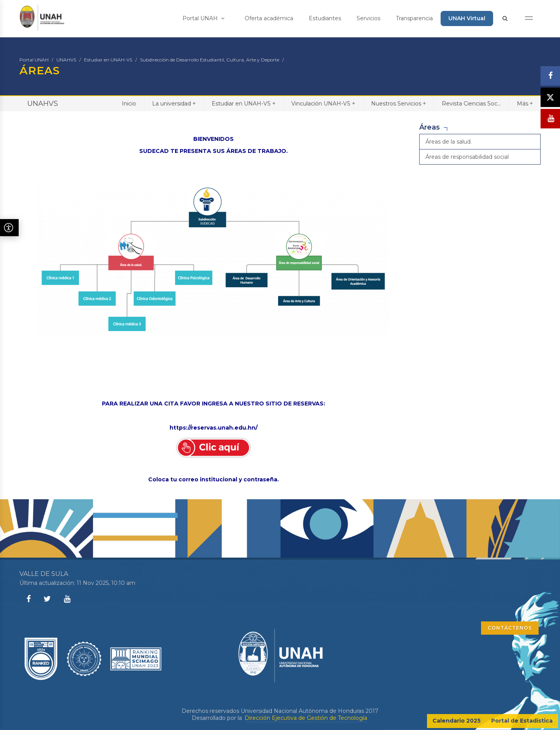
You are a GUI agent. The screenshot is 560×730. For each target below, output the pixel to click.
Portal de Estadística (522, 721)
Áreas (430, 127)
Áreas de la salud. (449, 142)
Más (525, 103)
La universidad (174, 103)
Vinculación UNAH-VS (323, 103)
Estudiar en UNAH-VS (108, 60)
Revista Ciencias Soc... (471, 104)
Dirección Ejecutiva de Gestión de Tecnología (306, 718)
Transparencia (414, 18)
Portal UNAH (203, 18)
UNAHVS (66, 60)
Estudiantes (325, 18)
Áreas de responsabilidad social (467, 157)
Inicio (129, 104)
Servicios (368, 18)
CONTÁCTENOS (510, 628)
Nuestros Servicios (398, 103)
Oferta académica (269, 18)
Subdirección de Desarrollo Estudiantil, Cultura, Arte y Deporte (210, 60)
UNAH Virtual (467, 18)
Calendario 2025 (457, 721)
